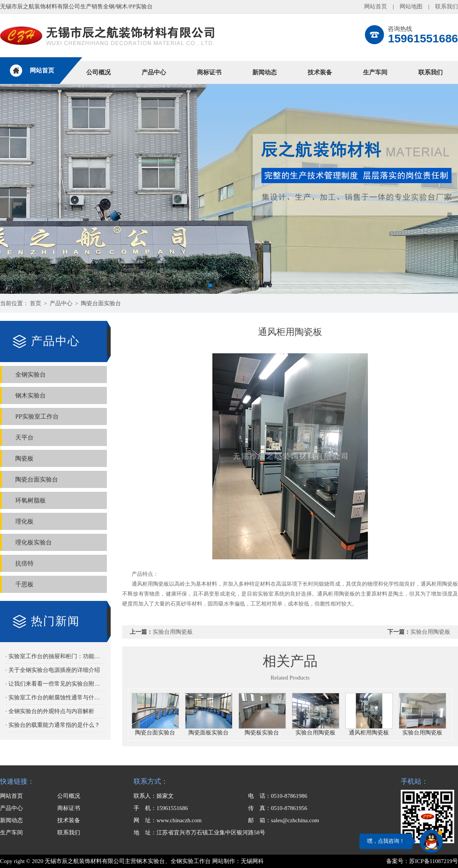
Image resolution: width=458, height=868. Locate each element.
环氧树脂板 (31, 500)
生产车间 (375, 72)
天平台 (24, 437)
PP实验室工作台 (37, 416)
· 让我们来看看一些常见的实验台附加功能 (56, 684)
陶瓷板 (24, 458)
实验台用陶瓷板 (173, 632)
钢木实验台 (31, 395)
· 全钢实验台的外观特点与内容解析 (50, 711)
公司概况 (98, 72)
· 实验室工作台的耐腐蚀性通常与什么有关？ (56, 697)
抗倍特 (24, 563)
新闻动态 (264, 72)
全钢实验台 (31, 374)
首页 (35, 303)
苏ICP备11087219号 (434, 861)
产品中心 (154, 72)
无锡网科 (252, 861)
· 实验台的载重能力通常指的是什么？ (53, 725)
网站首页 (376, 6)
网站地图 (411, 6)
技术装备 (320, 72)
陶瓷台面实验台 (101, 303)
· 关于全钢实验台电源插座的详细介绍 (53, 670)
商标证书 (209, 72)
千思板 (24, 584)
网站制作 (224, 861)
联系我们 (447, 6)
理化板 (24, 521)
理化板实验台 (34, 542)
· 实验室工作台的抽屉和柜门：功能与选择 (56, 656)
